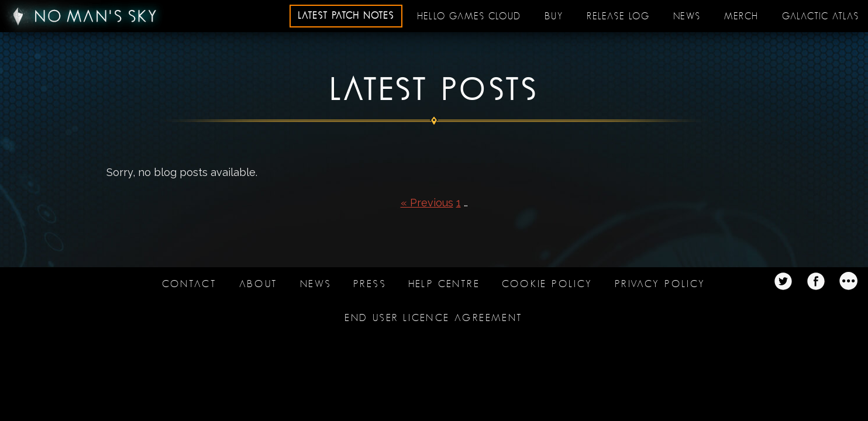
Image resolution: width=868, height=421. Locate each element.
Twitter (783, 281)
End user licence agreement (434, 318)
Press (370, 284)
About (259, 284)
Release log (618, 16)
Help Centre (444, 284)
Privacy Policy (660, 284)
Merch (741, 16)
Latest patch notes (346, 16)
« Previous (427, 203)
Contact (190, 284)
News (687, 16)
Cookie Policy (547, 284)
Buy (554, 16)
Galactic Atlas (821, 16)
